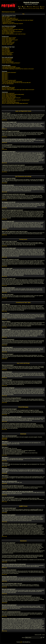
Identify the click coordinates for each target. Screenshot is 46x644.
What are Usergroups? (7, 61)
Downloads (5, 438)
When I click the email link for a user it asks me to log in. (14, 34)
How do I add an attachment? (8, 93)
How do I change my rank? (8, 33)
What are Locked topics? (7, 55)
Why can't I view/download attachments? (11, 102)
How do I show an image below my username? (12, 32)
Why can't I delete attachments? (9, 101)
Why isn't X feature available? (8, 89)
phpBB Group (38, 509)
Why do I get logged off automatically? (10, 19)
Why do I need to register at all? (9, 18)
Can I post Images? (6, 51)
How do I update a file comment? (9, 97)
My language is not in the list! (8, 31)
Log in (42, 8)
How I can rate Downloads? (8, 84)
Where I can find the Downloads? (9, 73)
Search (24, 7)
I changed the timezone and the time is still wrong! (13, 30)
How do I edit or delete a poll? (8, 42)
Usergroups (36, 7)
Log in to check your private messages (31, 8)
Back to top (4, 120)
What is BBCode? (6, 48)
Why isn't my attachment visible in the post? (11, 98)
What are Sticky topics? (7, 54)
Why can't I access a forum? (8, 43)
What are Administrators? (7, 58)
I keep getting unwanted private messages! (11, 68)
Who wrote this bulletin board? (8, 87)
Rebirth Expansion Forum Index (8, 12)
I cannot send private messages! (9, 67)
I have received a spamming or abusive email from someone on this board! (18, 69)
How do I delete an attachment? (9, 96)
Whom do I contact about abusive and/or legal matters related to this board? (18, 90)
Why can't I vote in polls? (7, 44)
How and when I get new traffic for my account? (12, 81)
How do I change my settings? (8, 27)
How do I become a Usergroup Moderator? (11, 63)
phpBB (21, 642)
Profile (21, 8)
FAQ (20, 7)
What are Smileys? (6, 50)
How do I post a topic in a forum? (9, 38)
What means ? (5, 74)
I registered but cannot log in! (8, 22)
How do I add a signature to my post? (10, 40)
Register (42, 7)
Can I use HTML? (6, 49)
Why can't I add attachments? (8, 99)
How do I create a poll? (7, 41)
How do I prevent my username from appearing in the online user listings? (18, 20)
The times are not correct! (7, 28)
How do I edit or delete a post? (8, 39)
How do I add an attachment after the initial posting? (13, 94)
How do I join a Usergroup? (8, 62)
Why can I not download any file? (9, 80)
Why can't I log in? (6, 17)
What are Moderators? (7, 60)
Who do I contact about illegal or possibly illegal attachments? (15, 103)
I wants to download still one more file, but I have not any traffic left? (16, 83)
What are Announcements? (8, 53)
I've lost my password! (7, 21)
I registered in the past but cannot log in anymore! (13, 24)
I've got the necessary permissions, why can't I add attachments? (16, 100)
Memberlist (30, 7)
